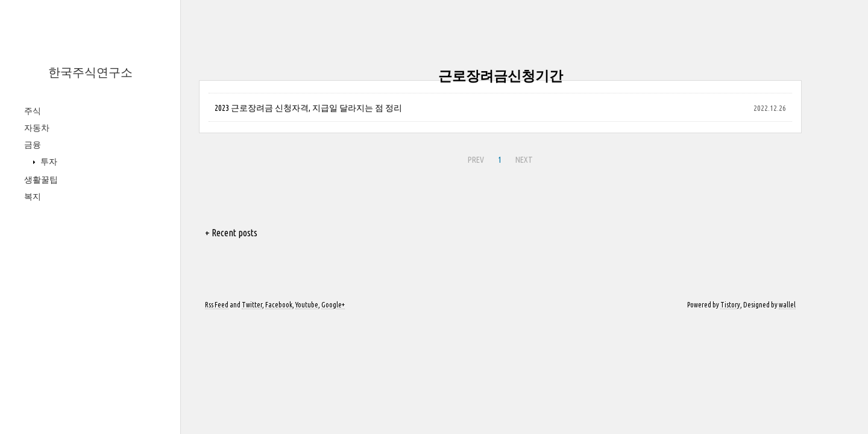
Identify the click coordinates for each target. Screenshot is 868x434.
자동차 (37, 128)
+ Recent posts (231, 233)
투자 (48, 162)
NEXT (524, 160)
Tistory (730, 305)
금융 (33, 145)
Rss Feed (217, 305)
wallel (787, 305)
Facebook (279, 305)
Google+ (333, 305)
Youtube (307, 305)
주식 (33, 111)
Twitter (252, 305)
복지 (33, 197)
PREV (476, 160)
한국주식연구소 (90, 72)
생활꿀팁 (41, 180)
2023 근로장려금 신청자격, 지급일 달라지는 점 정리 (308, 108)
